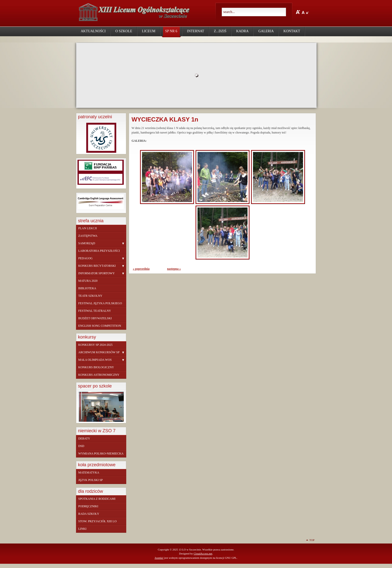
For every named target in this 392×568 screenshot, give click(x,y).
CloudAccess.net (203, 553)
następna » (174, 269)
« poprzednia (141, 269)
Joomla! (159, 558)
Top (312, 540)
